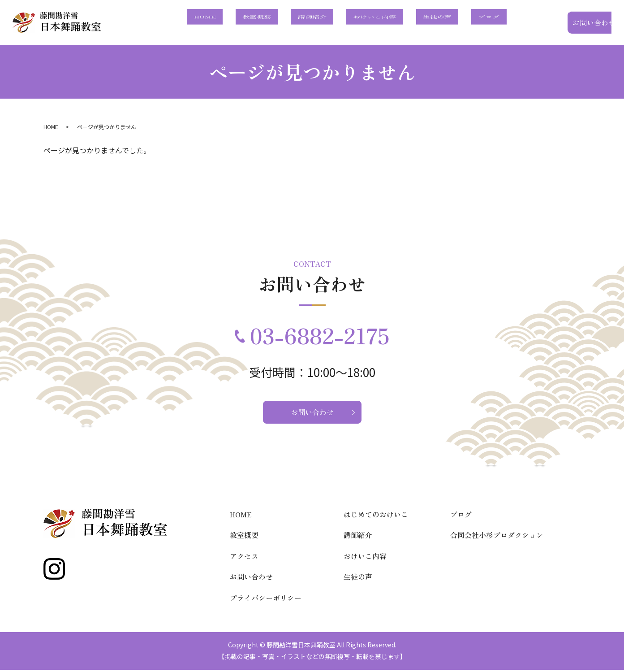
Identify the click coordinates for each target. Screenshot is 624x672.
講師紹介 (360, 23)
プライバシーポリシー (266, 600)
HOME (281, 23)
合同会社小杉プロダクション (497, 537)
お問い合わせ (567, 22)
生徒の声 (458, 23)
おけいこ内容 (409, 23)
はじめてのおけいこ (376, 516)
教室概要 (319, 23)
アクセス (244, 558)
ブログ (496, 23)
